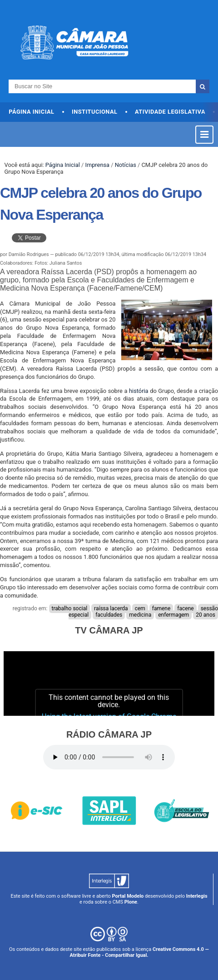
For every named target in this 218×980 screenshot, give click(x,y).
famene (161, 608)
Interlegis (197, 896)
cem (140, 608)
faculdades (109, 615)
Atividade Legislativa (170, 112)
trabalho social (70, 608)
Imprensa (97, 165)
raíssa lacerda (111, 608)
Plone (131, 902)
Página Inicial (31, 112)
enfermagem (173, 615)
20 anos (206, 615)
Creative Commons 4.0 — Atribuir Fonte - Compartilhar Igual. (139, 952)
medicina (140, 615)
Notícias (126, 165)
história (139, 391)
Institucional (95, 112)
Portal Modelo (128, 896)
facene (185, 608)
